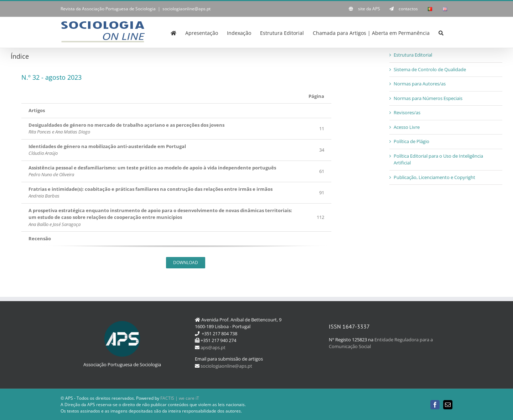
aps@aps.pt (213, 347)
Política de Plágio (411, 141)
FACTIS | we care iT (180, 398)
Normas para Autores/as (420, 84)
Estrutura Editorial (413, 55)
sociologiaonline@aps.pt (186, 9)
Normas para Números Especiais (428, 98)
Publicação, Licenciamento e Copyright (434, 177)
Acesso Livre (407, 127)
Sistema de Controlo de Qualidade (430, 69)
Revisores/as (407, 112)
